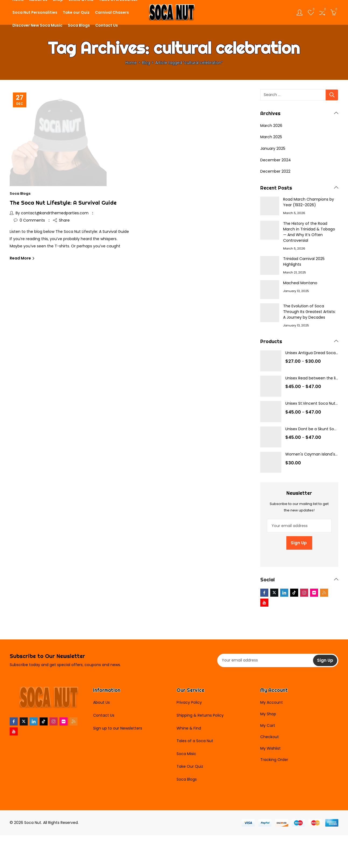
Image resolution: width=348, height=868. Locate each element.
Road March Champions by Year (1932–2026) (309, 202)
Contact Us (104, 715)
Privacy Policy (189, 702)
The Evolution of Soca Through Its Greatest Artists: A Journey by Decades (309, 312)
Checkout (270, 737)
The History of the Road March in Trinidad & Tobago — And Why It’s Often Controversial (309, 232)
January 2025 (273, 148)
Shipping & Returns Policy (200, 715)
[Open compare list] (322, 12)
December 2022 (275, 171)
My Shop (268, 714)
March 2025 (271, 137)
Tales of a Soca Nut (195, 741)
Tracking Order (274, 760)
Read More (21, 258)
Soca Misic (186, 754)
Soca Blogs (20, 193)
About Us (101, 702)
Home (131, 63)
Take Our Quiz (190, 766)
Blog (146, 63)
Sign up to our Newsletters (118, 728)
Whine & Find (189, 728)
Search (332, 95)
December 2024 (276, 160)
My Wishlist (270, 748)
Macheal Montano (300, 283)
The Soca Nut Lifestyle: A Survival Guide (63, 203)
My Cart (268, 725)
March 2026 (271, 126)
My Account (272, 702)
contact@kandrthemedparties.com (55, 213)
